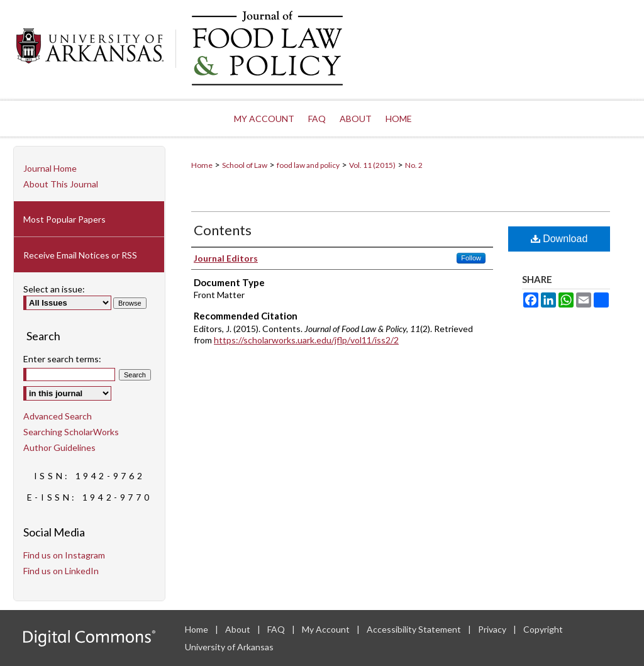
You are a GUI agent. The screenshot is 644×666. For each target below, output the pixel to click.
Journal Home (50, 168)
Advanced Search (58, 416)
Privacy (493, 629)
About (239, 629)
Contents (223, 230)
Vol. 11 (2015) (372, 165)
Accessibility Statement (415, 629)
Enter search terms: (62, 359)
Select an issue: (54, 289)
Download (559, 239)
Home (202, 165)
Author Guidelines (59, 447)
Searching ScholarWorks (71, 432)
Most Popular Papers (64, 219)
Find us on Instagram (64, 555)
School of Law (245, 165)
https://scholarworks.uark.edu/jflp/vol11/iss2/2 (306, 340)
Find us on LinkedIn (61, 571)
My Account (327, 629)
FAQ (277, 629)
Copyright (543, 629)
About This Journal (61, 184)
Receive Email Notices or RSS (80, 255)
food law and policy (308, 165)
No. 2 (414, 165)
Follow (471, 258)
